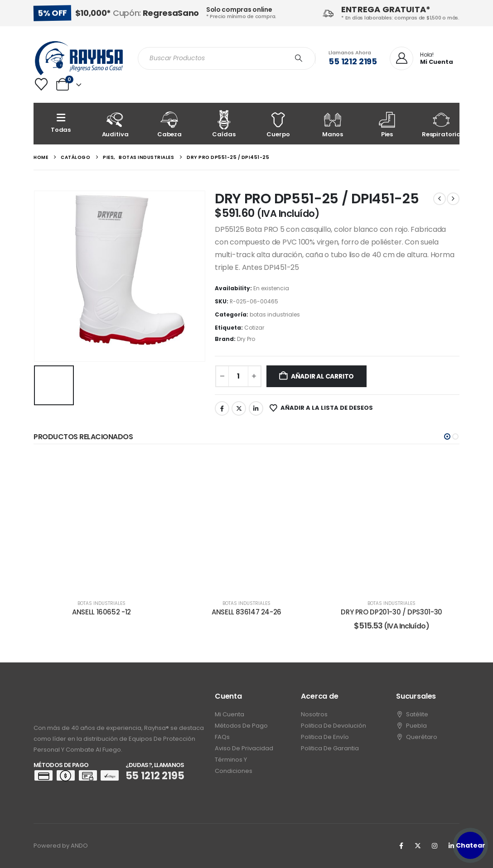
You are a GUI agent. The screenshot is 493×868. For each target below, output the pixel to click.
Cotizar (254, 328)
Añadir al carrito (322, 376)
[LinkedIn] (451, 846)
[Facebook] (401, 846)
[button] (447, 436)
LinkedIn (256, 408)
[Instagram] (435, 846)
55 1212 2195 (353, 61)
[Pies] (387, 124)
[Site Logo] (79, 58)
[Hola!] (421, 59)
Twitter (239, 408)
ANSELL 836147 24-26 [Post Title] (246, 612)
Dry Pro (246, 339)
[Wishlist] (41, 84)
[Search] (299, 58)
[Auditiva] (115, 124)
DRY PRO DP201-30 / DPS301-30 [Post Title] (391, 612)
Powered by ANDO (61, 846)
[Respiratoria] (441, 124)
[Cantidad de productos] (238, 376)
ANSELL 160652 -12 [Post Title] (101, 612)
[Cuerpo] (278, 124)
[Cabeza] (169, 124)
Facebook (222, 408)
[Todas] (61, 124)
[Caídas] (224, 124)
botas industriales (275, 314)
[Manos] (333, 124)
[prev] (440, 199)
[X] (418, 846)
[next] (453, 199)
